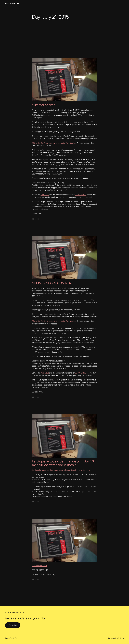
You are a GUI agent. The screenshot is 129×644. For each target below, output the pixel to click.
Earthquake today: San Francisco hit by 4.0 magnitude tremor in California (63, 463)
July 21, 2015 (36, 219)
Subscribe (13, 625)
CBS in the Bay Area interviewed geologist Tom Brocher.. (54, 143)
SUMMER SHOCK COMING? (52, 283)
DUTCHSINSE (80, 195)
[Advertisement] (64, 36)
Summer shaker (44, 105)
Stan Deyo (45, 195)
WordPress (121, 638)
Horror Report (12, 4)
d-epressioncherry (39, 566)
